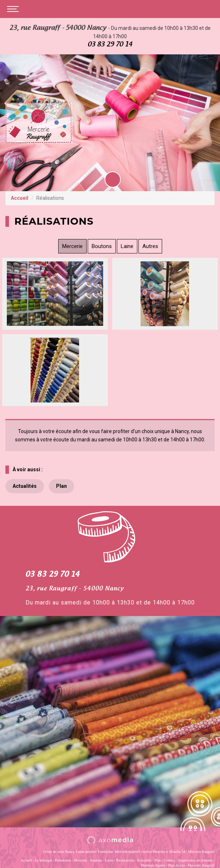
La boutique (43, 860)
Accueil (20, 198)
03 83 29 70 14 (110, 44)
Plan (61, 486)
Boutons (102, 246)
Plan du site (177, 865)
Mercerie (72, 246)
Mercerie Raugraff (201, 865)
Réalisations (125, 860)
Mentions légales (153, 865)
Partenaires (63, 860)
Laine (127, 246)
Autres (150, 246)
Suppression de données (195, 860)
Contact (169, 860)
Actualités (25, 486)
